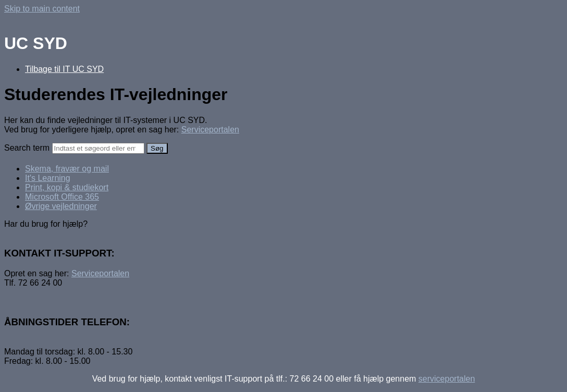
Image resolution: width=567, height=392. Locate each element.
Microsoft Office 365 (62, 197)
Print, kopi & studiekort (67, 187)
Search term (27, 148)
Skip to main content (42, 9)
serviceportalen (447, 379)
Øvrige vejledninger (61, 206)
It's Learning (48, 178)
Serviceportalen (210, 130)
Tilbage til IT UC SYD (64, 69)
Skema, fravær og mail (67, 169)
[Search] (98, 148)
